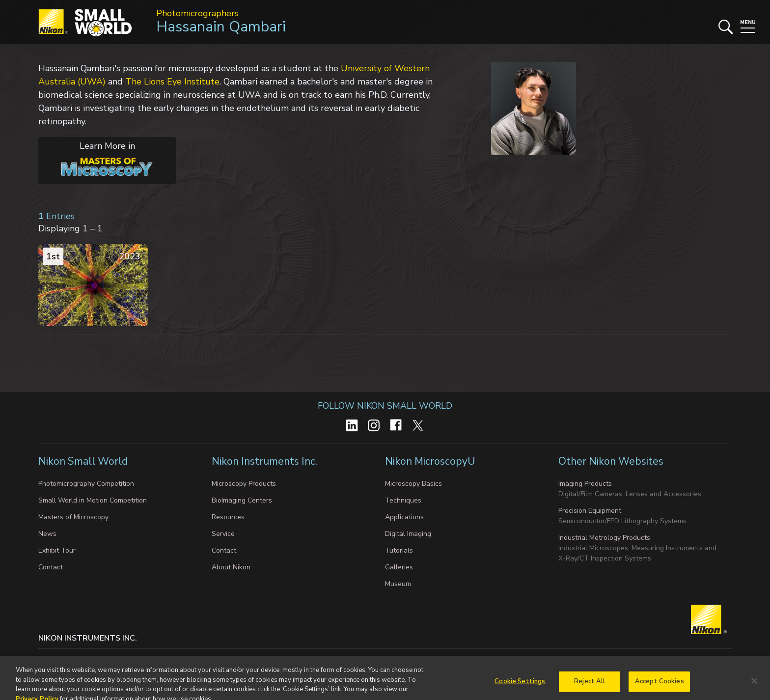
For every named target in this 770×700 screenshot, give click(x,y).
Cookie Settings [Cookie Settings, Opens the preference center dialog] (520, 689)
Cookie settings (136, 658)
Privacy (89, 658)
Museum (398, 584)
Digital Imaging (408, 534)
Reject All (590, 689)
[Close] (754, 688)
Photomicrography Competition (86, 484)
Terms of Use (346, 658)
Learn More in (96, 158)
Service (223, 534)
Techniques (403, 500)
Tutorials (399, 550)
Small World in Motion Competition (93, 500)
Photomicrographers (197, 13)
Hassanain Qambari (221, 27)
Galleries (399, 567)
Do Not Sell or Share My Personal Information (242, 658)
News (47, 534)
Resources (228, 517)
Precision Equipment (590, 511)
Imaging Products (585, 484)
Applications (404, 517)
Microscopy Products (244, 484)
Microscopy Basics (413, 484)
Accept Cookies (660, 689)
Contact (51, 567)
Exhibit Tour (57, 550)
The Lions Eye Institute (172, 82)
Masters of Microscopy (73, 517)
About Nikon (231, 567)
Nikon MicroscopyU (430, 461)
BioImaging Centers (242, 500)
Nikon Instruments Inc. (264, 461)
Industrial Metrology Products (604, 538)
